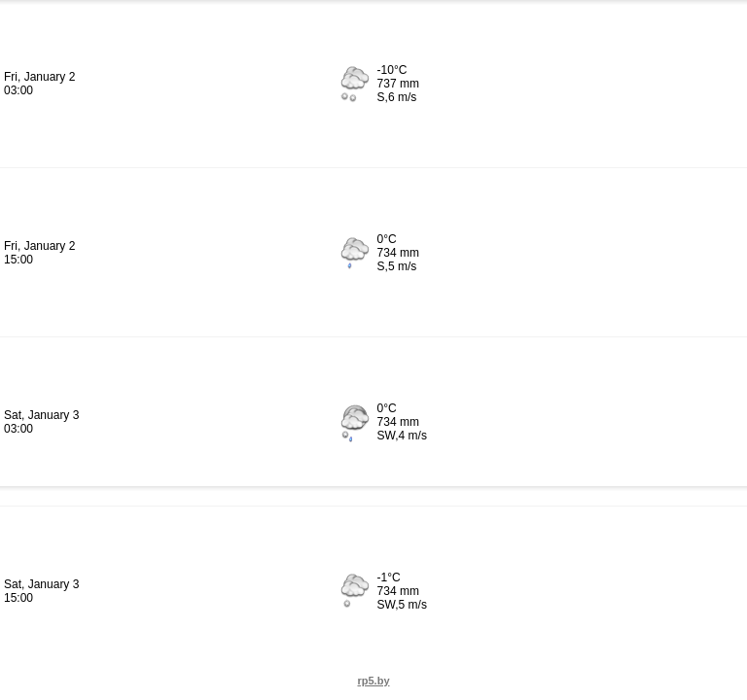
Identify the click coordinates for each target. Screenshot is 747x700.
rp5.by (373, 681)
